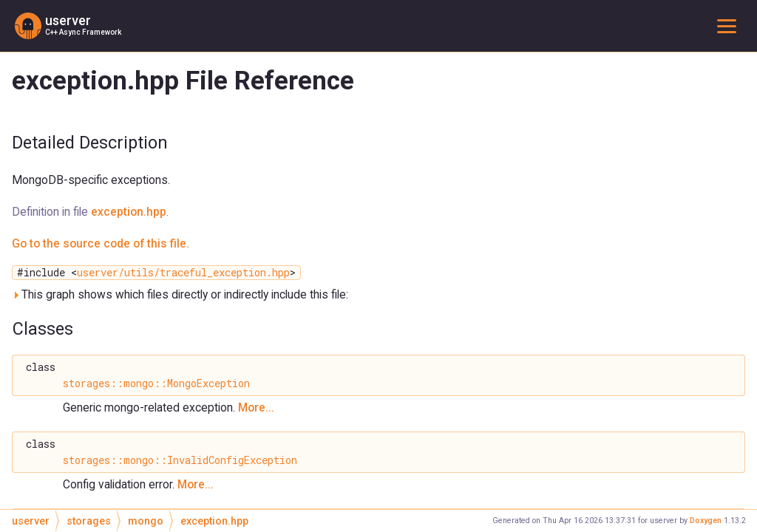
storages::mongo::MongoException (156, 383)
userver (68, 21)
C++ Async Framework (83, 32)
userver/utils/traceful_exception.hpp (183, 273)
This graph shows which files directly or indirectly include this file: (180, 294)
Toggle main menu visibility (730, 25)
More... (256, 407)
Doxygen (706, 521)
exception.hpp (129, 212)
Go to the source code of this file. (101, 243)
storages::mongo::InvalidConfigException (180, 460)
